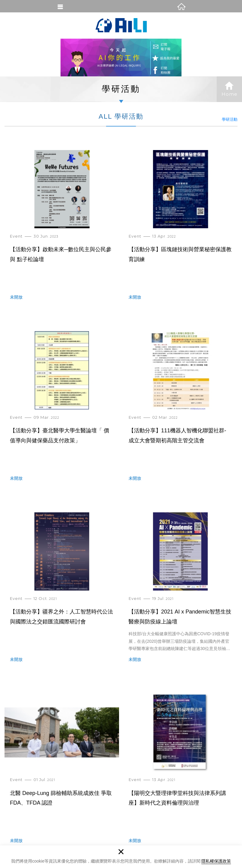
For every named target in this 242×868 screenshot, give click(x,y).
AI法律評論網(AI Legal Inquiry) (121, 25)
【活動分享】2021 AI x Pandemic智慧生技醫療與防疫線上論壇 (181, 592)
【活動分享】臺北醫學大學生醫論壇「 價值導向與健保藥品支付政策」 (62, 411)
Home (229, 89)
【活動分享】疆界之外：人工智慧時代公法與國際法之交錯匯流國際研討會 (62, 592)
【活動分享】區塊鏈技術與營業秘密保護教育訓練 (181, 230)
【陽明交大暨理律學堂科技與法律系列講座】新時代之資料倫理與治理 (181, 774)
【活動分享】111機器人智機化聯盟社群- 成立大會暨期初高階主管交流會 (181, 411)
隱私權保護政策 (216, 861)
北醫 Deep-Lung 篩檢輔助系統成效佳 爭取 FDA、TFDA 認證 (62, 774)
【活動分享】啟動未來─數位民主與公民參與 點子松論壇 (62, 230)
